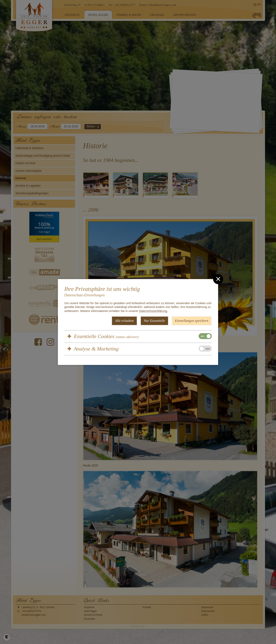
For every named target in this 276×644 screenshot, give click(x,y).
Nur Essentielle (154, 321)
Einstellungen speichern (192, 321)
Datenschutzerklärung (153, 311)
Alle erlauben (124, 321)
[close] (218, 279)
